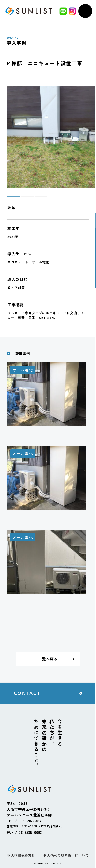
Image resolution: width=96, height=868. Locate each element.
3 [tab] (37, 199)
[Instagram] (72, 11)
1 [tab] (9, 199)
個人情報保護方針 (21, 855)
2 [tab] (23, 199)
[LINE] (63, 11)
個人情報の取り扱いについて (66, 855)
